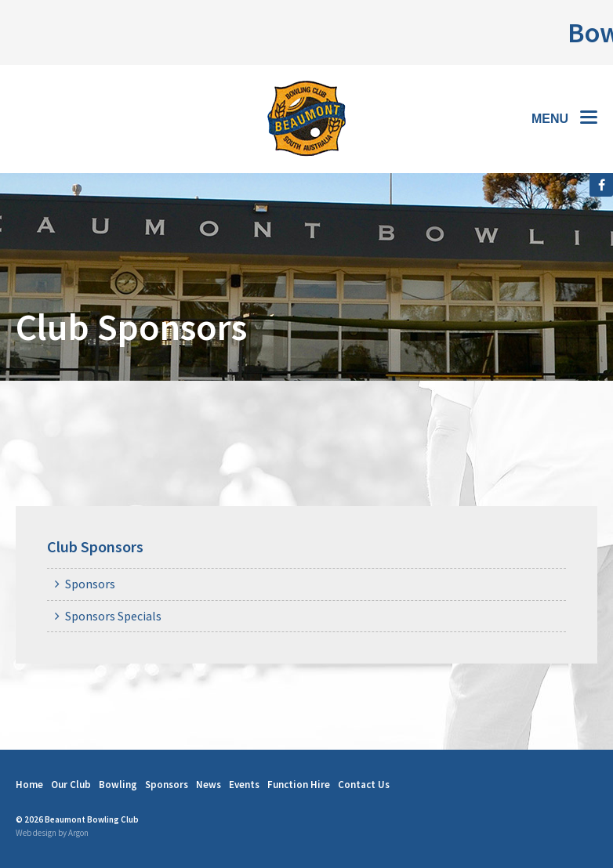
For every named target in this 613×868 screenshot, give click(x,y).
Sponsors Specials (113, 616)
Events (244, 785)
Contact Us (364, 785)
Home (29, 785)
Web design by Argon (52, 833)
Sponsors (90, 584)
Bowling (118, 785)
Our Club (71, 785)
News (209, 785)
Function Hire (299, 785)
